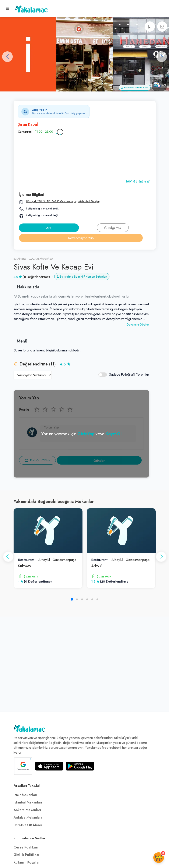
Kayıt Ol (113, 434)
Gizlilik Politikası (26, 855)
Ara (49, 228)
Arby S (97, 566)
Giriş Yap (86, 434)
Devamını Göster (138, 324)
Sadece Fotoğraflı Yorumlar (124, 374)
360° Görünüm (138, 182)
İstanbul (20, 259)
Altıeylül (44, 560)
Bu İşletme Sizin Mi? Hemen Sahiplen (82, 277)
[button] (162, 57)
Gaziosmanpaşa (41, 259)
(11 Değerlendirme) (36, 277)
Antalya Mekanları (28, 817)
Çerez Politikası (26, 847)
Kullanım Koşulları (27, 862)
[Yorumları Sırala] (33, 375)
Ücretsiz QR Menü (28, 825)
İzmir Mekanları (25, 795)
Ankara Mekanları (27, 810)
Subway (25, 566)
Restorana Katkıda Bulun (135, 88)
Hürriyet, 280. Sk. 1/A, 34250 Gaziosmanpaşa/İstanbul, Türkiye (63, 201)
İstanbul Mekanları (28, 802)
